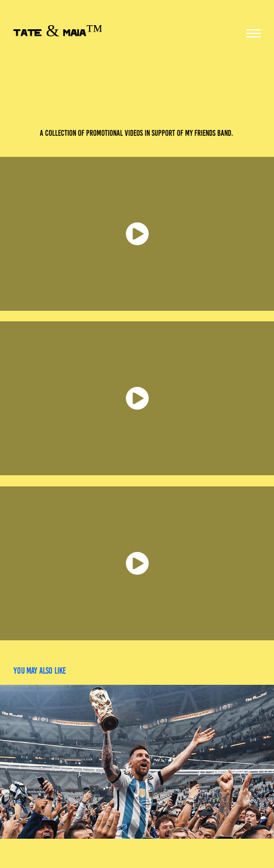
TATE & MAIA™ (58, 33)
